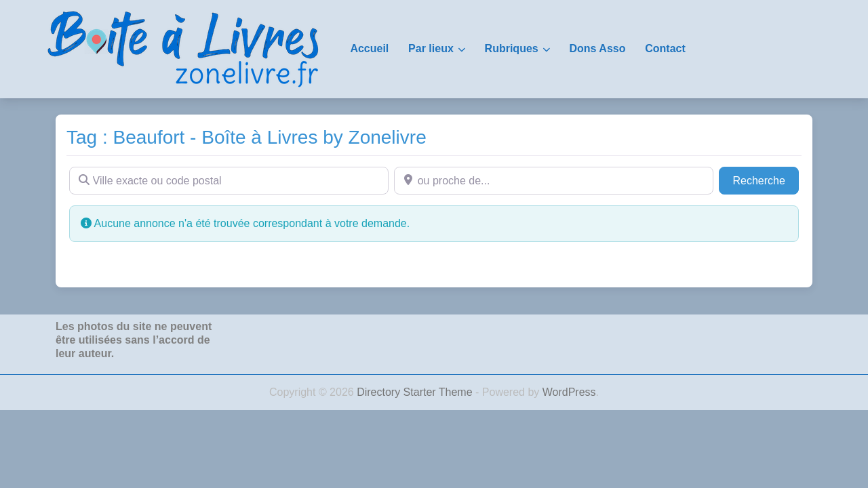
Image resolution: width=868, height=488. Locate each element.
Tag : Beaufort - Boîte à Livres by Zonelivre (246, 137)
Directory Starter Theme (416, 392)
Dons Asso (597, 48)
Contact (665, 48)
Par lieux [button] (431, 48)
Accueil (369, 48)
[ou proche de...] (554, 180)
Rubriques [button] (512, 48)
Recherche (766, 179)
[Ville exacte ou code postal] (229, 180)
